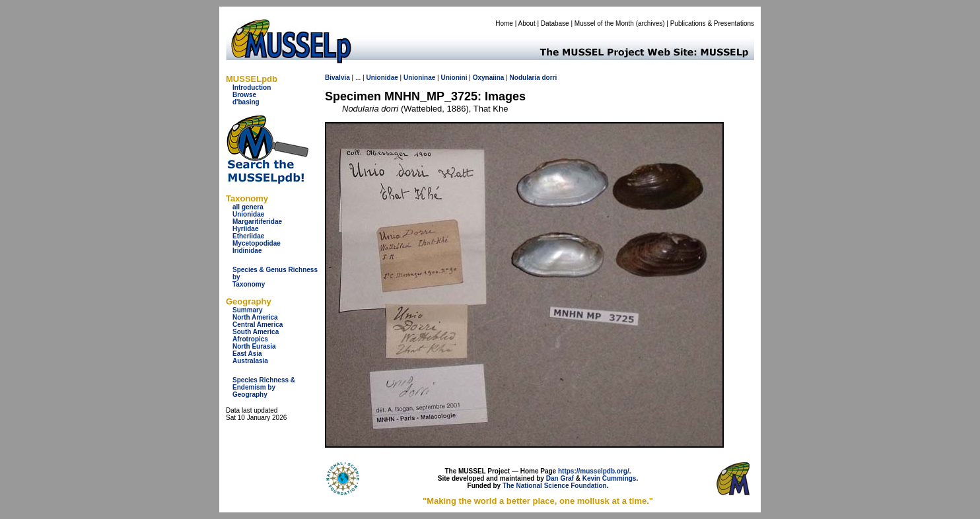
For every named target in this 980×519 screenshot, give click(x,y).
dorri (550, 78)
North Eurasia (254, 346)
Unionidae (248, 214)
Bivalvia (337, 78)
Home (504, 23)
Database (555, 23)
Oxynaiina (489, 78)
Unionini (454, 78)
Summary (248, 310)
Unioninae (419, 78)
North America (255, 317)
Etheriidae (248, 236)
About (527, 23)
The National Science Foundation (555, 486)
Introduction (252, 87)
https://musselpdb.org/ (594, 471)
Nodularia (525, 78)
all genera (248, 207)
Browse (244, 95)
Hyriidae (245, 229)
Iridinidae (247, 251)
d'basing (246, 102)
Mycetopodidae (257, 243)
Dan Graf (560, 478)
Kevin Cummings (610, 478)
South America (256, 332)
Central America (258, 325)
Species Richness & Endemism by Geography (264, 387)
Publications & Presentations (712, 23)
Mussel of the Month (604, 23)
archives (650, 23)
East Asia (247, 354)
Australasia (250, 361)
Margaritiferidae (257, 222)
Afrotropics (250, 339)
